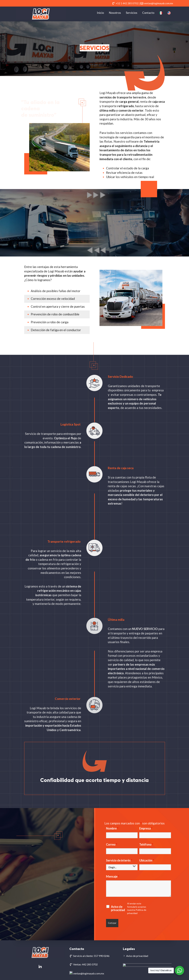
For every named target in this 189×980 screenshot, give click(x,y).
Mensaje (113, 876)
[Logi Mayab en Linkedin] (40, 967)
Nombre (112, 828)
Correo (112, 844)
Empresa (146, 828)
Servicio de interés (119, 860)
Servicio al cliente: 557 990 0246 (91, 956)
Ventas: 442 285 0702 (85, 964)
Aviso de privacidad (118, 908)
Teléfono (146, 844)
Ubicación (147, 860)
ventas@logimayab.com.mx (89, 973)
